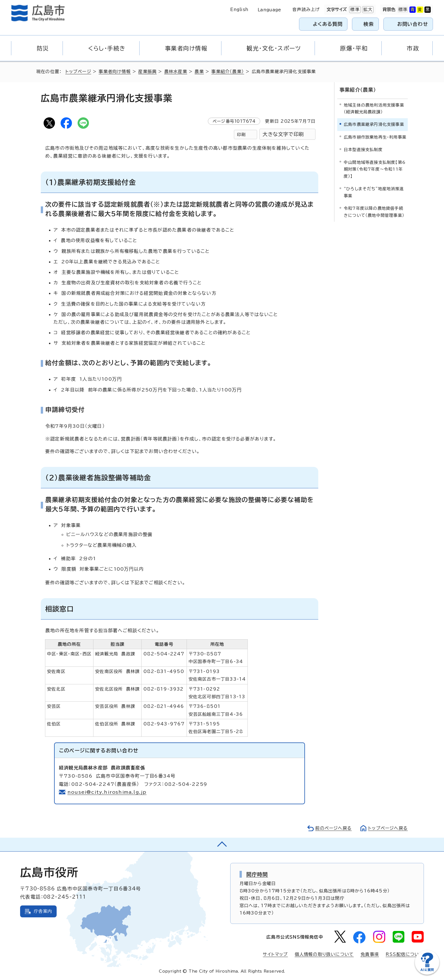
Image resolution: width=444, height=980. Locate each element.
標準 (354, 10)
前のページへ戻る (333, 828)
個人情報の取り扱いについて (324, 954)
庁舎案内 (43, 911)
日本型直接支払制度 (363, 150)
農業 (199, 72)
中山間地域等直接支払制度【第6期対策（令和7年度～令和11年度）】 (375, 169)
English (239, 9)
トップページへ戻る (388, 828)
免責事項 (370, 954)
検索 (369, 24)
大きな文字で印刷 (283, 134)
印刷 (241, 135)
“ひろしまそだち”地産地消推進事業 (374, 192)
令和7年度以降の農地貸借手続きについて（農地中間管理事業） (374, 212)
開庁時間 (257, 874)
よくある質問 (328, 24)
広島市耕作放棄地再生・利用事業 (375, 137)
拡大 (367, 10)
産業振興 (147, 72)
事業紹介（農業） (228, 72)
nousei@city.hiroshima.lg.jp (107, 792)
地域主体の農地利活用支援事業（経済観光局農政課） (374, 108)
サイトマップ (275, 954)
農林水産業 (176, 72)
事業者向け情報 (115, 72)
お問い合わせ (413, 24)
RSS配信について (405, 954)
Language (269, 10)
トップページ (78, 72)
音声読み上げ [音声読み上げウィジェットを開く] (306, 9)
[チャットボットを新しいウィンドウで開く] (427, 973)
